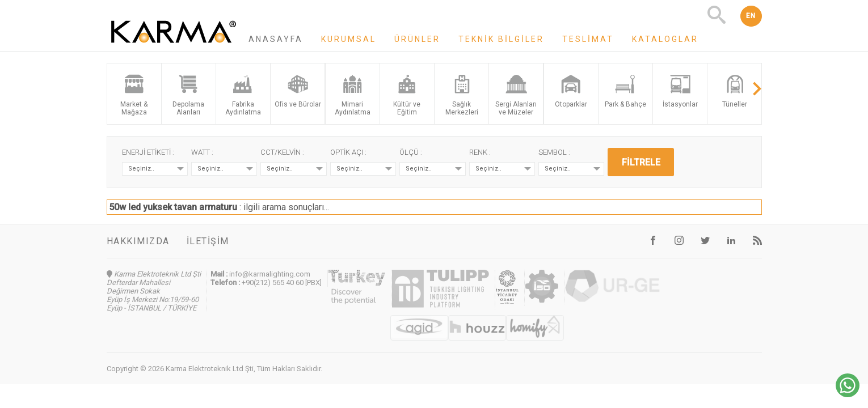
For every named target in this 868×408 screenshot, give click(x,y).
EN (751, 16)
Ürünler (417, 39)
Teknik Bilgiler (501, 39)
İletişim (208, 241)
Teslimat (588, 39)
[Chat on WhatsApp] (848, 394)
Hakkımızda (138, 241)
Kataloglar (665, 39)
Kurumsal (349, 39)
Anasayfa (276, 39)
